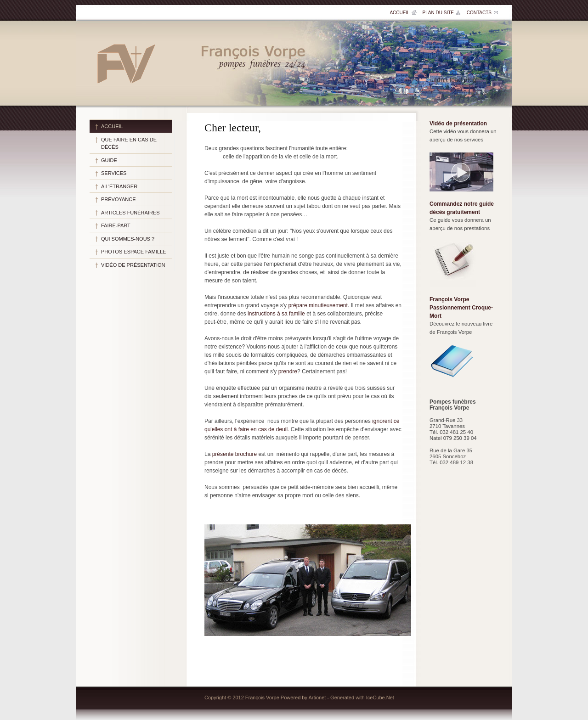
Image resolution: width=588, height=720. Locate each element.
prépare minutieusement (318, 305)
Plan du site (438, 13)
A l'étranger (119, 186)
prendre (288, 371)
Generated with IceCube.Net (362, 697)
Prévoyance (119, 199)
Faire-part (116, 225)
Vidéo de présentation (133, 265)
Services (114, 173)
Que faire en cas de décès (129, 143)
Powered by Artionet (303, 697)
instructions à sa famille (276, 314)
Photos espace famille (133, 252)
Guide (109, 160)
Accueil (399, 13)
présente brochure (235, 454)
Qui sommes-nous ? (128, 239)
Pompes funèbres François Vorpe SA (126, 63)
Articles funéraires (130, 213)
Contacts (479, 13)
